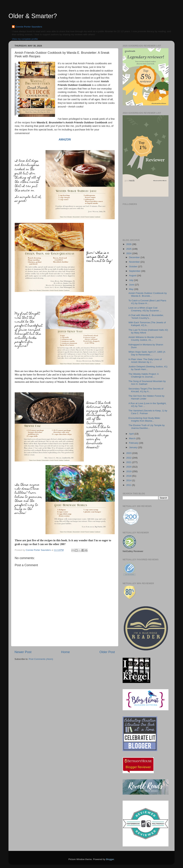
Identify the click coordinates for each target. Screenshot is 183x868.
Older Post (107, 652)
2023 (129, 453)
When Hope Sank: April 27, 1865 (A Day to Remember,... (147, 353)
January (134, 447)
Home (65, 652)
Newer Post (23, 652)
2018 (129, 476)
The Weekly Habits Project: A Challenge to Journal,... (144, 375)
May (132, 289)
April (132, 434)
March (133, 438)
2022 (129, 458)
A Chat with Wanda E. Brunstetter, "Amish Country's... (146, 317)
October (134, 266)
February (134, 443)
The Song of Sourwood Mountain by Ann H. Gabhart (147, 383)
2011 (129, 485)
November (135, 262)
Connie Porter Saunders (29, 27)
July (131, 280)
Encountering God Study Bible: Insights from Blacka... (145, 419)
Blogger (110, 859)
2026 (129, 244)
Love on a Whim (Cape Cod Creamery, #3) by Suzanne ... (145, 309)
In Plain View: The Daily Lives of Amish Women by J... (145, 361)
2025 (129, 249)
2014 (129, 480)
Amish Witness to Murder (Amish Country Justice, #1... (146, 339)
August (133, 275)
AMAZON (65, 140)
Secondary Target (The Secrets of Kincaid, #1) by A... (146, 390)
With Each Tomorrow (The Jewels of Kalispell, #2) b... (147, 324)
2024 (129, 253)
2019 (129, 471)
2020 (129, 467)
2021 (129, 462)
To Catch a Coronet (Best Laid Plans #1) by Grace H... (147, 302)
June (132, 285)
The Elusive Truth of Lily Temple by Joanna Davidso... (147, 427)
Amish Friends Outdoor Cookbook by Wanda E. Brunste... (148, 294)
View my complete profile (25, 39)
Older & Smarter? (33, 16)
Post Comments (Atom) (41, 659)
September (135, 271)
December (135, 257)
